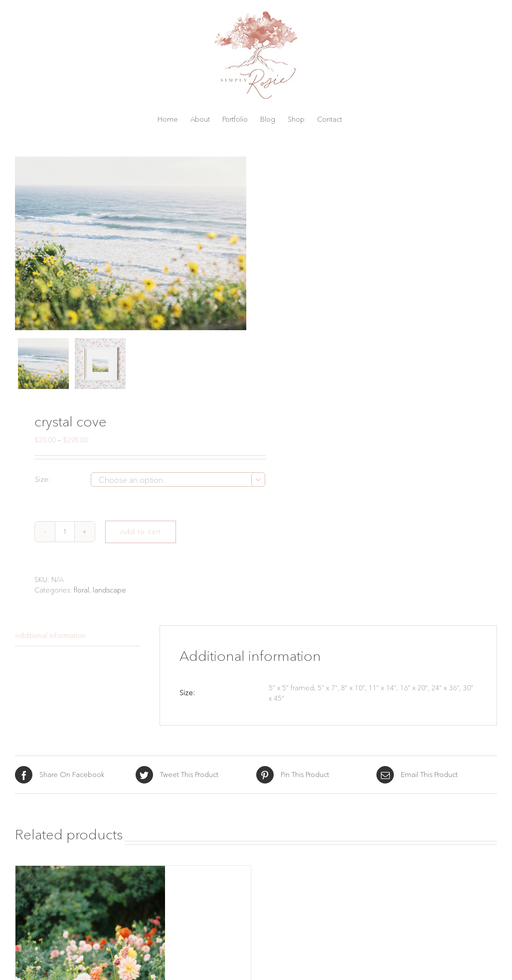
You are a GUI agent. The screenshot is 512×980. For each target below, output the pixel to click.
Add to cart (141, 532)
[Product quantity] (65, 532)
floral (82, 590)
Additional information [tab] (50, 635)
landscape (109, 590)
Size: (43, 479)
